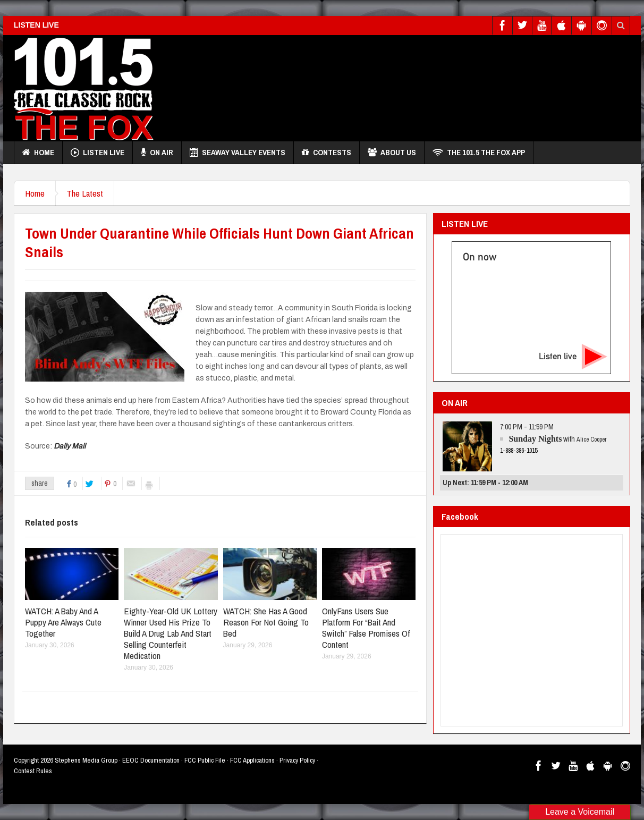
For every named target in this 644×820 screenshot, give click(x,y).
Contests (327, 153)
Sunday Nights (535, 439)
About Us (392, 153)
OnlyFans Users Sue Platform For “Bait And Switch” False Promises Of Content (366, 628)
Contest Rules (33, 771)
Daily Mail (70, 446)
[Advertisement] (437, 86)
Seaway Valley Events (238, 153)
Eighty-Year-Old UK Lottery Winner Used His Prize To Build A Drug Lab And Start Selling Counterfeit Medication (171, 633)
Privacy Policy (297, 760)
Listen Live (98, 153)
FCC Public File (205, 760)
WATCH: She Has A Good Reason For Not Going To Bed (266, 622)
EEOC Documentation (151, 760)
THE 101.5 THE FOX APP (479, 153)
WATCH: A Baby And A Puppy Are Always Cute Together (63, 622)
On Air (157, 153)
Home (38, 153)
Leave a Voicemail (580, 812)
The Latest (85, 193)
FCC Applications (252, 760)
